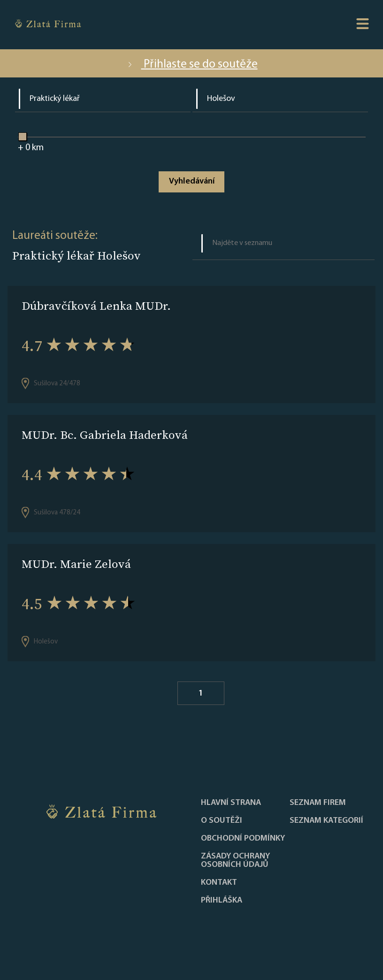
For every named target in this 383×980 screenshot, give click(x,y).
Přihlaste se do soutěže (192, 65)
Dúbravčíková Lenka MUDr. (96, 306)
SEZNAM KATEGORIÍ (326, 821)
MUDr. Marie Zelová (76, 564)
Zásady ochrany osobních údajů (235, 861)
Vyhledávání (192, 181)
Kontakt (219, 883)
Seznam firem (318, 803)
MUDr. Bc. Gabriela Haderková (105, 435)
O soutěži (222, 821)
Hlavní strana (231, 803)
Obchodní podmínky (243, 839)
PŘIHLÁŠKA (222, 901)
